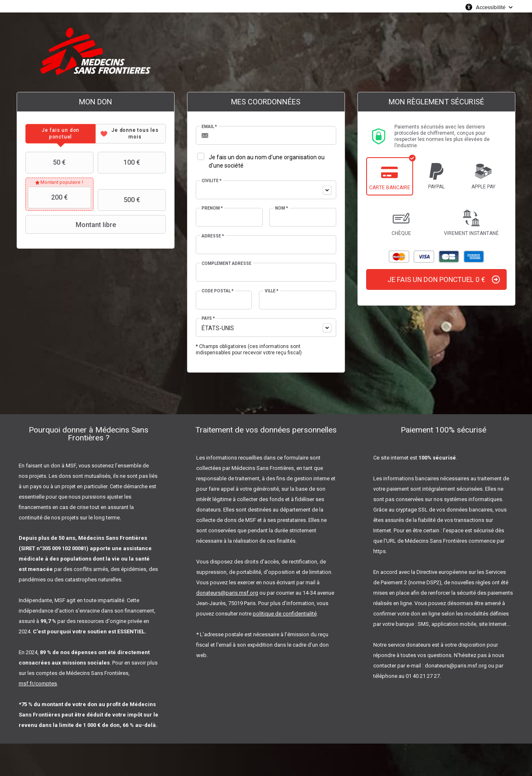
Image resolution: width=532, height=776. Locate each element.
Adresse (213, 236)
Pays (208, 318)
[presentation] (60, 134)
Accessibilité (491, 7)
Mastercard (399, 257)
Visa (424, 257)
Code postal (218, 291)
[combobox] (266, 190)
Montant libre (71, 225)
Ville (272, 291)
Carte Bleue (449, 257)
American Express (474, 257)
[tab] (60, 134)
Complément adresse (227, 263)
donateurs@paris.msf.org (227, 593)
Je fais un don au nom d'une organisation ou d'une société (267, 161)
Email (209, 127)
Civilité (212, 181)
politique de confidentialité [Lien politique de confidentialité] (285, 614)
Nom (282, 208)
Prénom (212, 208)
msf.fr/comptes (38, 683)
